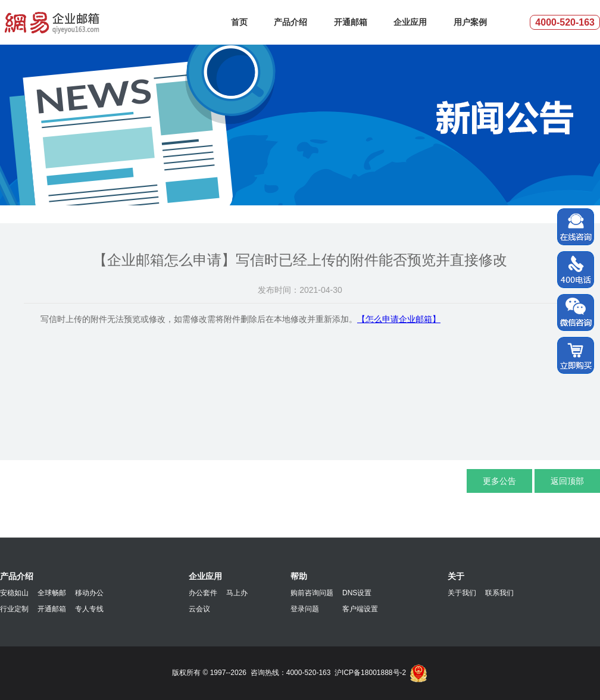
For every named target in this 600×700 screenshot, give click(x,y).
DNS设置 (357, 593)
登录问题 (305, 609)
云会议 (199, 609)
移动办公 (89, 593)
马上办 (237, 593)
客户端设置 (360, 609)
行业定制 (14, 609)
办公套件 (203, 593)
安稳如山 (14, 593)
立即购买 (576, 356)
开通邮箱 (351, 22)
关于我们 (462, 593)
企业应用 (410, 22)
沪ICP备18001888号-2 (370, 673)
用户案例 (470, 22)
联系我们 (499, 593)
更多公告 (499, 481)
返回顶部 (567, 481)
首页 (239, 22)
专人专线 (89, 609)
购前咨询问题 (312, 593)
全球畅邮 (52, 593)
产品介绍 (290, 22)
